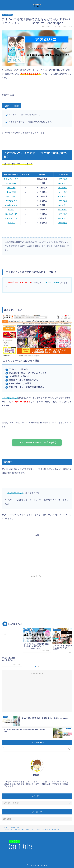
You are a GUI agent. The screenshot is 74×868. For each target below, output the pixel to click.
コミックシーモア (51, 282)
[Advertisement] (37, 553)
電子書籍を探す (7, 15)
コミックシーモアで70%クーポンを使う (37, 443)
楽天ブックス (11, 196)
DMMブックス (11, 201)
